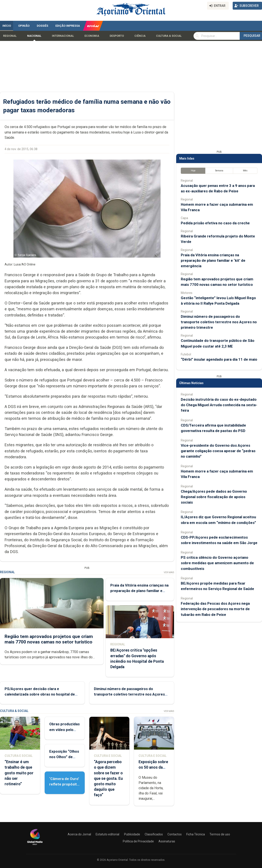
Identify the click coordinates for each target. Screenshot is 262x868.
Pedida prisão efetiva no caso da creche (215, 223)
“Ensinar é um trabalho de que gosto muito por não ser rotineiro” (19, 773)
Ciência (140, 36)
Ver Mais (169, 572)
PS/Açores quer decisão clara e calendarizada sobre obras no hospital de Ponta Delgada (40, 694)
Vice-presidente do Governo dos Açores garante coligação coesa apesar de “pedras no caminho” (218, 451)
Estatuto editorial (107, 834)
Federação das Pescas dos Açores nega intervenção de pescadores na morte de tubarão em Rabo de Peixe (215, 609)
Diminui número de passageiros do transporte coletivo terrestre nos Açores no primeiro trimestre (129, 694)
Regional (10, 36)
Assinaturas (167, 841)
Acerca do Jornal (79, 834)
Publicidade (132, 834)
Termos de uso (220, 834)
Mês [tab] (245, 171)
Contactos (175, 834)
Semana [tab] (219, 171)
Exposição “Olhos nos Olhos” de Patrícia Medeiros (64, 757)
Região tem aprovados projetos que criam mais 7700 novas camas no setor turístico (49, 639)
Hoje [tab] (193, 171)
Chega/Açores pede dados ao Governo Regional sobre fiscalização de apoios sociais (214, 497)
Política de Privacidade (138, 841)
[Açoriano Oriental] (35, 845)
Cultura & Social (169, 36)
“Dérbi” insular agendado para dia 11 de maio (219, 359)
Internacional (63, 36)
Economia (92, 36)
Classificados (154, 834)
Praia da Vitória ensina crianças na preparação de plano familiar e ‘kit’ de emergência (139, 591)
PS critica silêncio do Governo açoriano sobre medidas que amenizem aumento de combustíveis (217, 563)
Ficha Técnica (196, 834)
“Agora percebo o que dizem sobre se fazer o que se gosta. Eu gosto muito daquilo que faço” (108, 778)
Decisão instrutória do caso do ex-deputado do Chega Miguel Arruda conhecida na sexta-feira (219, 405)
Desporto (117, 36)
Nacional (34, 36)
